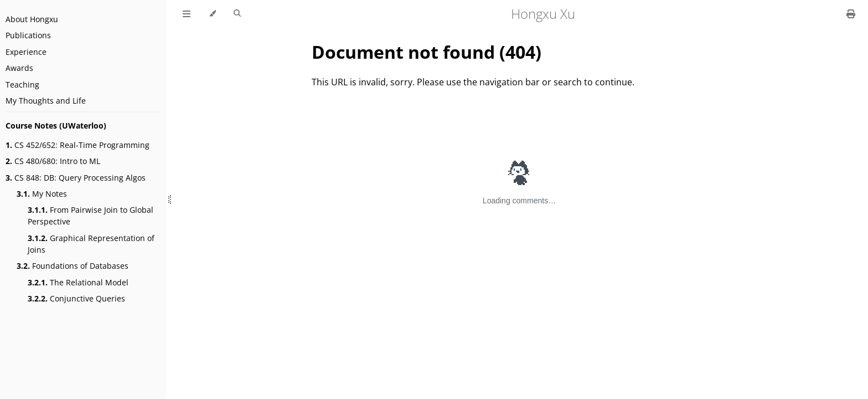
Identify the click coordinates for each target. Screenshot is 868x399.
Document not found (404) (427, 52)
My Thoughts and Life (46, 101)
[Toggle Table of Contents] (187, 14)
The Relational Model (78, 282)
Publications (28, 35)
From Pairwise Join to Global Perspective (91, 216)
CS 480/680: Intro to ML (53, 161)
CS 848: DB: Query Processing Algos (76, 178)
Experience (26, 52)
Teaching (22, 85)
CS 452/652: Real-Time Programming (77, 145)
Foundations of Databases (73, 266)
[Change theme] (212, 14)
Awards (19, 68)
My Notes (42, 194)
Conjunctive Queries (76, 298)
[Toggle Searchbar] (237, 14)
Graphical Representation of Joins (91, 244)
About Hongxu (32, 19)
